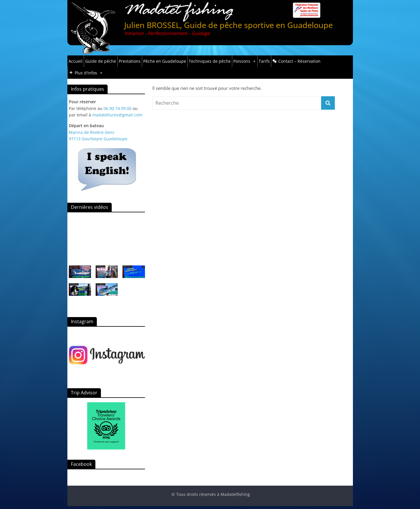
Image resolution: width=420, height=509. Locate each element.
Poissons (245, 61)
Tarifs (264, 61)
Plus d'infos (89, 73)
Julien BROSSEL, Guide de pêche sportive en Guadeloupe (229, 25)
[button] (80, 274)
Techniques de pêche (210, 61)
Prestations (130, 61)
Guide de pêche (101, 61)
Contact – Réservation (299, 61)
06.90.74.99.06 (118, 108)
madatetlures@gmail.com (117, 115)
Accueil (76, 61)
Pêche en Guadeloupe (165, 61)
